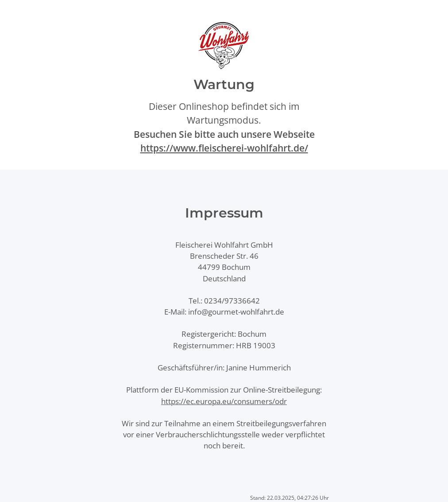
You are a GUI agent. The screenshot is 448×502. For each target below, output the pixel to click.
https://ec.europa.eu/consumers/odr (224, 401)
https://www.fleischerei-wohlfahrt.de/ (224, 148)
